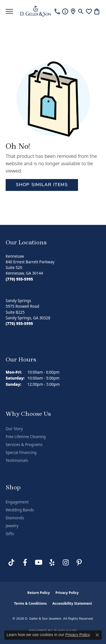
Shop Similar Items (42, 185)
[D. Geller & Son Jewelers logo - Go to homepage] (36, 11)
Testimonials (17, 460)
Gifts (10, 534)
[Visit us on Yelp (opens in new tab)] (52, 563)
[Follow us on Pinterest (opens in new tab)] (79, 563)
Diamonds (15, 518)
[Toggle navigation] (9, 11)
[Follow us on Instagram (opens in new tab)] (66, 563)
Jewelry (12, 526)
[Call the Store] (19, 279)
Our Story (14, 429)
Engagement (17, 502)
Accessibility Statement (72, 603)
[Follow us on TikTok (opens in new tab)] (11, 563)
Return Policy (39, 593)
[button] (81, 11)
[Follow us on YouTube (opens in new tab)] (38, 563)
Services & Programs (24, 445)
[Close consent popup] (97, 635)
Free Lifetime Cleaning (26, 437)
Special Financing (21, 453)
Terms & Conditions (30, 603)
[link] (57, 11)
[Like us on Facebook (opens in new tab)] (25, 563)
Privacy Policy (67, 593)
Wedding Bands (20, 510)
